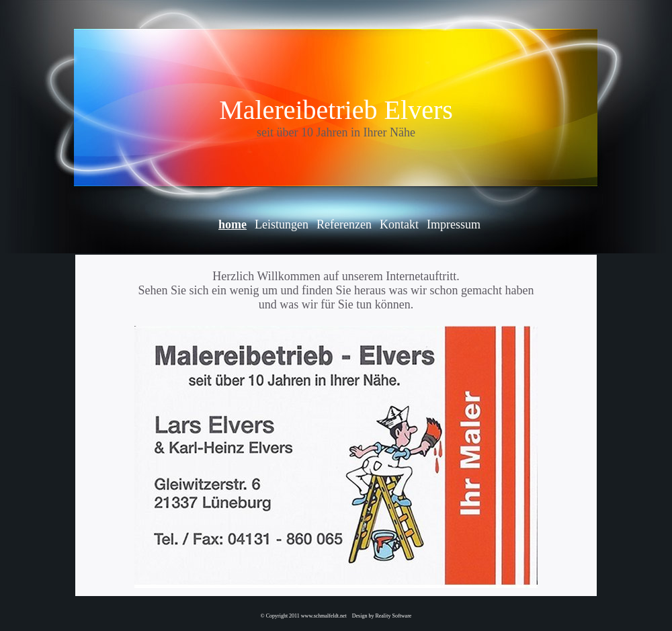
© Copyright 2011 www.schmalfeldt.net (304, 616)
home (233, 224)
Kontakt (399, 224)
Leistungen (282, 224)
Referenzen (344, 224)
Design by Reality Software (382, 616)
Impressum (454, 224)
